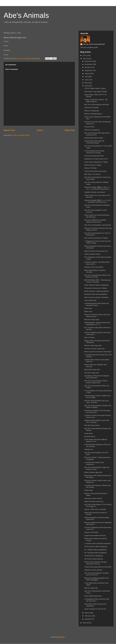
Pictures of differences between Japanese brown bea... (95, 221)
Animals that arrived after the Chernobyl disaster (94, 142)
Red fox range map (91, 588)
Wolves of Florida (90, 168)
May (86, 83)
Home (40, 130)
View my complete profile (89, 47)
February (88, 616)
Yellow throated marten (92, 254)
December (89, 61)
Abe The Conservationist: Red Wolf (96, 105)
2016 (85, 59)
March (87, 613)
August (87, 74)
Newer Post (9, 130)
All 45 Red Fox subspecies (94, 556)
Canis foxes (88, 433)
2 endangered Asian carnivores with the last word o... (97, 600)
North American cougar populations (96, 291)
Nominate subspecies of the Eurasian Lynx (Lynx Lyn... (97, 411)
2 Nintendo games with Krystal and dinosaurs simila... (96, 304)
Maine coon (88, 312)
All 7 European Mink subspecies (95, 553)
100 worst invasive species (94, 559)
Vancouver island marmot (93, 498)
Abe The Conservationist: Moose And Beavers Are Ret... (97, 276)
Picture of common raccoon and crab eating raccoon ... (97, 316)
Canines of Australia (91, 108)
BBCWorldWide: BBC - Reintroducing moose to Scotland (97, 281)
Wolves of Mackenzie (92, 111)
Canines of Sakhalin (91, 532)
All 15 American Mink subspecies (96, 547)
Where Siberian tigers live (93, 472)
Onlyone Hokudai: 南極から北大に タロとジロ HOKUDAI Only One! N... (97, 188)
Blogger (62, 637)
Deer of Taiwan (89, 337)
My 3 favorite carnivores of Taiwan (96, 238)
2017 (85, 55)
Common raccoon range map (94, 349)
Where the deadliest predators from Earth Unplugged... (97, 579)
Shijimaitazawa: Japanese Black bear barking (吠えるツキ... (97, 324)
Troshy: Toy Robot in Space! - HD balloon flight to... (96, 101)
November (89, 64)
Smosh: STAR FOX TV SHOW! (95, 509)
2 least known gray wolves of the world (98, 567)
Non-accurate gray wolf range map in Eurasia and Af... (97, 134)
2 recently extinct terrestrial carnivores (97, 543)
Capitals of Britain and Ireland (95, 192)
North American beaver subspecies (96, 285)
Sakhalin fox (89, 449)
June (87, 80)
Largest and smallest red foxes (95, 535)
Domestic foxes (90, 436)
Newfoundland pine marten (94, 138)
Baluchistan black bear (92, 370)
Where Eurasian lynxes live (94, 501)
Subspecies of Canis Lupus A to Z (96, 159)
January (88, 619)
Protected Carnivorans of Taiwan (96, 288)
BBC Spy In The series (92, 174)
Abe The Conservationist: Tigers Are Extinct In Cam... (97, 468)
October (88, 67)
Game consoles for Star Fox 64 (95, 609)
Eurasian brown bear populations (96, 294)
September (89, 70)
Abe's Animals (26, 15)
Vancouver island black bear (94, 156)
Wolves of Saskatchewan (93, 114)
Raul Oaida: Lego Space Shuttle (95, 92)
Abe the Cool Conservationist (94, 44)
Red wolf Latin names (92, 425)
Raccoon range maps (92, 320)
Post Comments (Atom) (21, 135)
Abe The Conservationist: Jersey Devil (98, 225)
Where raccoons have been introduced (98, 352)
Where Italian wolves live (93, 596)
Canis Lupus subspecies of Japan (96, 162)
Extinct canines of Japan (93, 165)
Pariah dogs (88, 490)
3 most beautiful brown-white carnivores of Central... (94, 152)
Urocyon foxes (89, 127)
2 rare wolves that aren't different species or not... (96, 440)
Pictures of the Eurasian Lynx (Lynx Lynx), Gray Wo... (97, 402)
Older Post (70, 130)
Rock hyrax (88, 308)
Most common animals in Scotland (96, 297)
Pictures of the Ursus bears (94, 267)
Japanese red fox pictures (93, 570)
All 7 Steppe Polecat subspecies (95, 550)
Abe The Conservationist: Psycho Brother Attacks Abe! (96, 382)
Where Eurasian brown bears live (96, 251)
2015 (85, 623)
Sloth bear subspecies (92, 130)
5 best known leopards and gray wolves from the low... (95, 563)
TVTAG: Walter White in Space (95, 88)
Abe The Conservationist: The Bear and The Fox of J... (96, 574)
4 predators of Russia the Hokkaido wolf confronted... (96, 377)
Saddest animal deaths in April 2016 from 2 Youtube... (97, 421)
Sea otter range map (91, 373)
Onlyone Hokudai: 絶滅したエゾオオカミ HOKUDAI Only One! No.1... (98, 201)
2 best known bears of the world (95, 171)
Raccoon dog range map (93, 345)
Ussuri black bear (90, 300)
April (87, 86)
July (86, 77)
